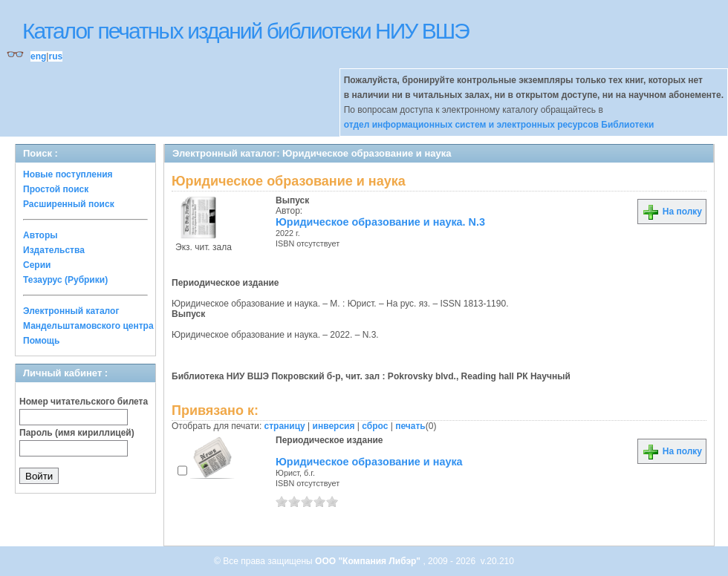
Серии (37, 265)
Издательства (54, 250)
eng (38, 56)
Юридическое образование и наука (369, 462)
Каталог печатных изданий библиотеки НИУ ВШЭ (246, 31)
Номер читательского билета (84, 402)
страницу (285, 426)
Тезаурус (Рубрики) (65, 280)
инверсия (334, 426)
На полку (672, 212)
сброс (375, 426)
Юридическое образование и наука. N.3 (380, 222)
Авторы (40, 235)
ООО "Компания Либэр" (369, 561)
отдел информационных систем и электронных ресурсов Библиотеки (499, 125)
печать (410, 426)
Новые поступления (68, 174)
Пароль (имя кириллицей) (77, 433)
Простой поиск (56, 189)
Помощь (41, 341)
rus (55, 56)
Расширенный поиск (69, 204)
